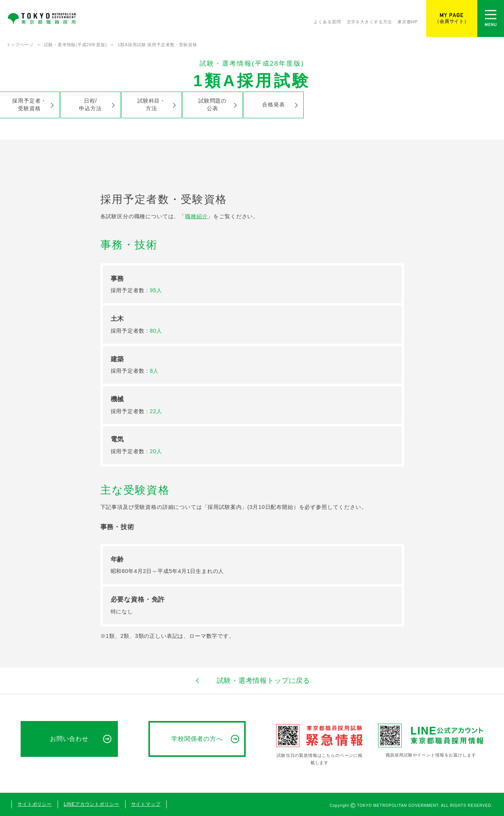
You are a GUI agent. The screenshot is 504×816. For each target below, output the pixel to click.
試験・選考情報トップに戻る (252, 681)
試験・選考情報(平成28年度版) (75, 45)
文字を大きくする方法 (370, 22)
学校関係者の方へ (197, 739)
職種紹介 (196, 216)
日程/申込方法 (90, 104)
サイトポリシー (35, 804)
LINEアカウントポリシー (92, 804)
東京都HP (408, 22)
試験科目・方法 (151, 104)
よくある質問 (327, 22)
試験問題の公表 (213, 104)
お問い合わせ (69, 739)
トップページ (20, 45)
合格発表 (273, 105)
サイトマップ (146, 804)
